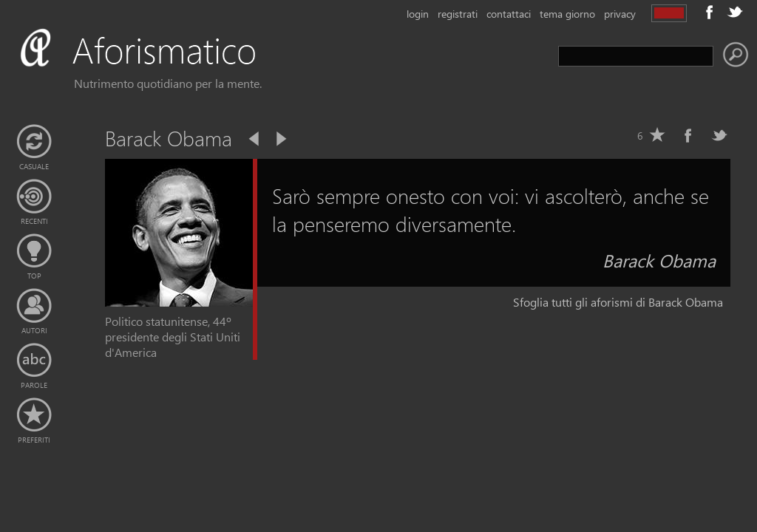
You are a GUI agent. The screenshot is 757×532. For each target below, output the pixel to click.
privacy (620, 14)
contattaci (509, 14)
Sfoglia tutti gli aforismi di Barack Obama (618, 302)
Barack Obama (659, 260)
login (418, 14)
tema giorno (567, 14)
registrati (458, 14)
